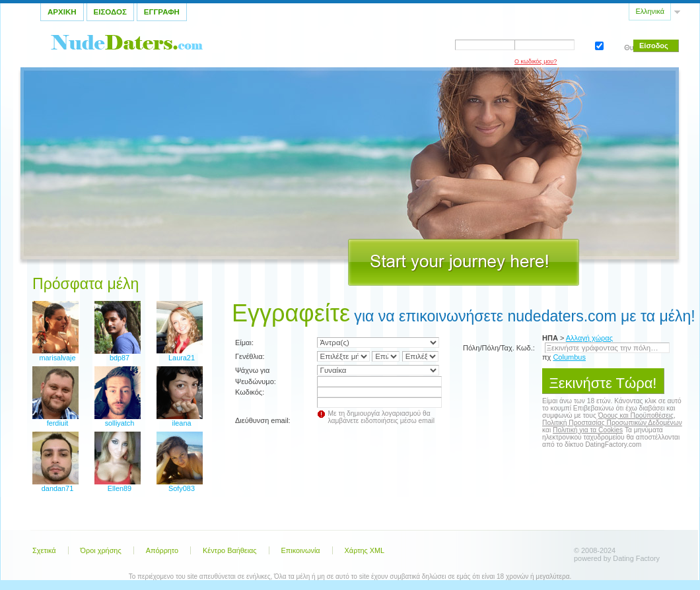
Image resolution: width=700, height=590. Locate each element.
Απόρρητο (162, 550)
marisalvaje (58, 358)
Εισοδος (110, 12)
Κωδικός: (250, 392)
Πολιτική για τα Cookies (588, 430)
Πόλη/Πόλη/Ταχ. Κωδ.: (499, 348)
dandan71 (57, 488)
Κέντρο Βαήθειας (230, 550)
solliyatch (120, 423)
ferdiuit (58, 423)
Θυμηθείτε (598, 45)
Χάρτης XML (365, 550)
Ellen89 (120, 488)
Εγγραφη (162, 12)
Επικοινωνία (301, 550)
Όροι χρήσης (101, 550)
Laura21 (182, 358)
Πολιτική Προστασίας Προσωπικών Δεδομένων (612, 423)
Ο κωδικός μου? (536, 61)
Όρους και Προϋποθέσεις (636, 415)
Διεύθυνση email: (263, 420)
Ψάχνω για (252, 370)
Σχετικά (44, 550)
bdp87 (120, 358)
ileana (181, 423)
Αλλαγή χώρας (589, 338)
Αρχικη (62, 12)
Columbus (569, 357)
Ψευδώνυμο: (256, 381)
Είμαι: (244, 343)
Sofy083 (182, 488)
